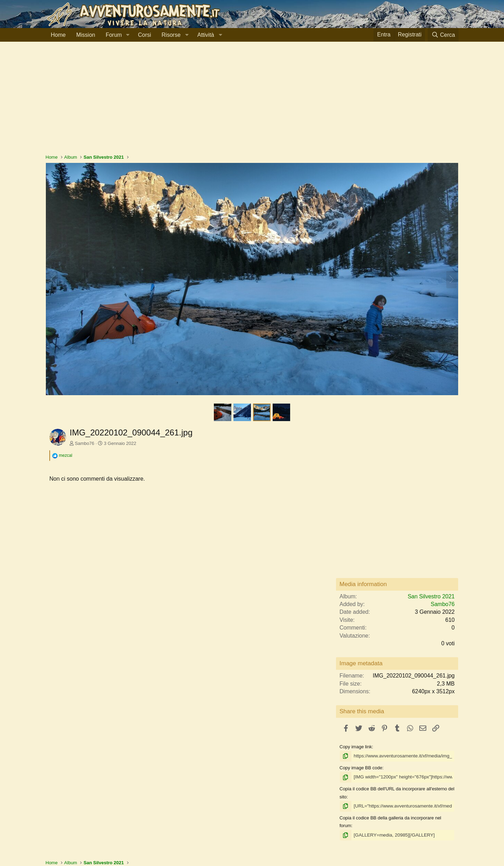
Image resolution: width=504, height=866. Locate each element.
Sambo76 (85, 443)
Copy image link (356, 747)
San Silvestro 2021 (431, 596)
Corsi (144, 35)
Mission (86, 35)
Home (58, 35)
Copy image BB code (361, 767)
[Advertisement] (252, 101)
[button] (128, 35)
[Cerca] (443, 35)
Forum (114, 35)
